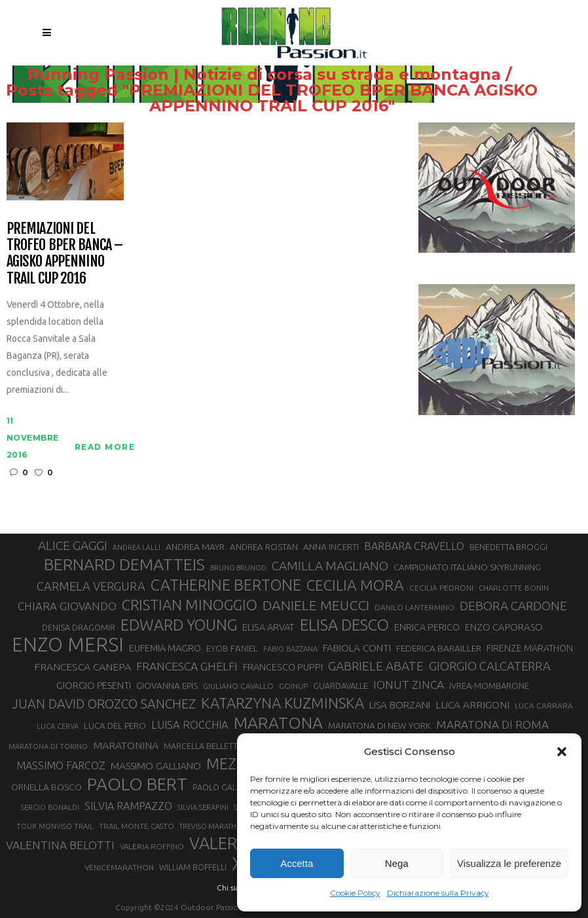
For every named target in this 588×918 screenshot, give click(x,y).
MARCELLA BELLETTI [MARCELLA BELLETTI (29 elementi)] (202, 746)
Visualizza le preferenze (509, 863)
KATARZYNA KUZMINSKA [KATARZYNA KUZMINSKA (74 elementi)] (283, 703)
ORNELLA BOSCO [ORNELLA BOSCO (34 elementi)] (46, 787)
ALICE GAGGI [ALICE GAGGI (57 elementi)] (73, 545)
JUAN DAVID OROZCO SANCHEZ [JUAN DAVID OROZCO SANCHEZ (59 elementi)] (104, 704)
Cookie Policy (355, 893)
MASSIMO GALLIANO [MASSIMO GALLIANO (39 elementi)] (156, 766)
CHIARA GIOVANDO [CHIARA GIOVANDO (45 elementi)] (67, 606)
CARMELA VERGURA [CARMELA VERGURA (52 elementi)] (91, 586)
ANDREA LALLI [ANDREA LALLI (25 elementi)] (137, 547)
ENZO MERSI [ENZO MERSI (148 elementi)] (68, 645)
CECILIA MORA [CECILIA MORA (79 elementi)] (355, 585)
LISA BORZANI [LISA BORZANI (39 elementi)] (400, 705)
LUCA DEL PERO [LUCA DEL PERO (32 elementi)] (115, 726)
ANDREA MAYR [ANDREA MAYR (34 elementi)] (195, 547)
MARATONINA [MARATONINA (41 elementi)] (126, 745)
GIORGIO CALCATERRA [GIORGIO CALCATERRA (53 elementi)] (490, 666)
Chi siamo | (236, 888)
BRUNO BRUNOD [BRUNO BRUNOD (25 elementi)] (238, 568)
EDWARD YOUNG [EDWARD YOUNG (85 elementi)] (179, 625)
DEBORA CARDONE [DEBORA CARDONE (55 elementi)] (513, 606)
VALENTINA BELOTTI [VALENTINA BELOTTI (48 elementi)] (60, 845)
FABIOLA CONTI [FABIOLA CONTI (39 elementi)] (357, 648)
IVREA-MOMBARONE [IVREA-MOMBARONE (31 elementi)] (489, 686)
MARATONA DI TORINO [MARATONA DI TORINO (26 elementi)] (48, 746)
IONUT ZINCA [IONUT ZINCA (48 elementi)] (409, 685)
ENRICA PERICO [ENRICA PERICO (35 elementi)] (427, 627)
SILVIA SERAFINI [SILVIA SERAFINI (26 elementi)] (203, 807)
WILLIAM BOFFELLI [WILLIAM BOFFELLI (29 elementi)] (193, 867)
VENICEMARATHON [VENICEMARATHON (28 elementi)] (119, 867)
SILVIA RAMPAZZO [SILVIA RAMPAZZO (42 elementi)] (128, 806)
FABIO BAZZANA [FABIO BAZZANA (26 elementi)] (290, 649)
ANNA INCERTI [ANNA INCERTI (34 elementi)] (331, 547)
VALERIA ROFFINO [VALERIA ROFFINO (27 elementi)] (152, 846)
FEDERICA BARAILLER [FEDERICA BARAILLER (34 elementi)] (439, 648)
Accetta (297, 863)
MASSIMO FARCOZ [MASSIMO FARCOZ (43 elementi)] (61, 765)
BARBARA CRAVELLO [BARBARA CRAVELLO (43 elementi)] (414, 546)
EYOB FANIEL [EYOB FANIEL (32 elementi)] (232, 649)
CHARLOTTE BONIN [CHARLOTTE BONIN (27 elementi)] (514, 588)
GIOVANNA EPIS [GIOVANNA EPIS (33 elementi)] (167, 686)
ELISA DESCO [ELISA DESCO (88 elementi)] (344, 625)
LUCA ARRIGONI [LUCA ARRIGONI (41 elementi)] (472, 705)
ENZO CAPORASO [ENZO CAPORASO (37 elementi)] (504, 627)
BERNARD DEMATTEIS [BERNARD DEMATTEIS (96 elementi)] (124, 564)
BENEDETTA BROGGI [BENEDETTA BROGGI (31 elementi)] (508, 547)
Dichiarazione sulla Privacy (438, 893)
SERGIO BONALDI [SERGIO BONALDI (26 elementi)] (50, 807)
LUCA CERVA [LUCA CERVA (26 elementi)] (58, 726)
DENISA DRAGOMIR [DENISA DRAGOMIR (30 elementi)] (79, 627)
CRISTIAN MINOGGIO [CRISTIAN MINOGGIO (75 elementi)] (190, 605)
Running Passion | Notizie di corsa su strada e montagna (288, 75)
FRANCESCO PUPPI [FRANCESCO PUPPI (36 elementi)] (283, 667)
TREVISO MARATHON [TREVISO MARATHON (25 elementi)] (213, 826)
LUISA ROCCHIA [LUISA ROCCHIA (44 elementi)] (190, 725)
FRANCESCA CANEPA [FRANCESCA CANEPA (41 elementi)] (83, 667)
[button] (562, 752)
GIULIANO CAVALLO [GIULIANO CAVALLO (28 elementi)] (238, 686)
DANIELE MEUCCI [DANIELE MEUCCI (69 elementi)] (316, 605)
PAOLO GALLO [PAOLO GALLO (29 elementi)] (220, 787)
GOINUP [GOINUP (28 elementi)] (293, 686)
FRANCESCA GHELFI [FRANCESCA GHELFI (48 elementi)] (187, 666)
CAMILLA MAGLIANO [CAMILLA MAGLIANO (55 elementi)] (330, 566)
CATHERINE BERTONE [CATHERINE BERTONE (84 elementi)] (226, 585)
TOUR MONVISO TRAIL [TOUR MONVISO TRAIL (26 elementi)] (55, 826)
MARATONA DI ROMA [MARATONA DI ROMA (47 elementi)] (492, 725)
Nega (397, 863)
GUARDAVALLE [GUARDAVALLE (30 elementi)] (340, 686)
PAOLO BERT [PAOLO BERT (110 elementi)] (137, 784)
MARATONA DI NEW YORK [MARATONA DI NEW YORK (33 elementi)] (379, 725)
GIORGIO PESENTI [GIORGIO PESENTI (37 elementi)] (94, 685)
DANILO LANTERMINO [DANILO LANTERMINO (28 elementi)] (414, 607)
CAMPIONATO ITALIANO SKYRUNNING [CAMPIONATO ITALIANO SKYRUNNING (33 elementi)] (467, 567)
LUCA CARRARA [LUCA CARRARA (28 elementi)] (544, 706)
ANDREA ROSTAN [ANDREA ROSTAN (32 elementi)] (264, 547)
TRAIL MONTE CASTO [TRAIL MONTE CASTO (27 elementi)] (137, 826)
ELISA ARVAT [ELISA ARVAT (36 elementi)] (268, 627)
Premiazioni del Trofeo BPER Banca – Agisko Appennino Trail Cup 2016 (64, 253)
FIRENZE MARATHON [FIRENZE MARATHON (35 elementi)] (530, 648)
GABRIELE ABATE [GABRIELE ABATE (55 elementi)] (376, 666)
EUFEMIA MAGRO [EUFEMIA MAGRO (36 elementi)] (165, 648)
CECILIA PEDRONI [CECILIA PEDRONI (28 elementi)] (441, 588)
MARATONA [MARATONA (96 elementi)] (278, 723)
